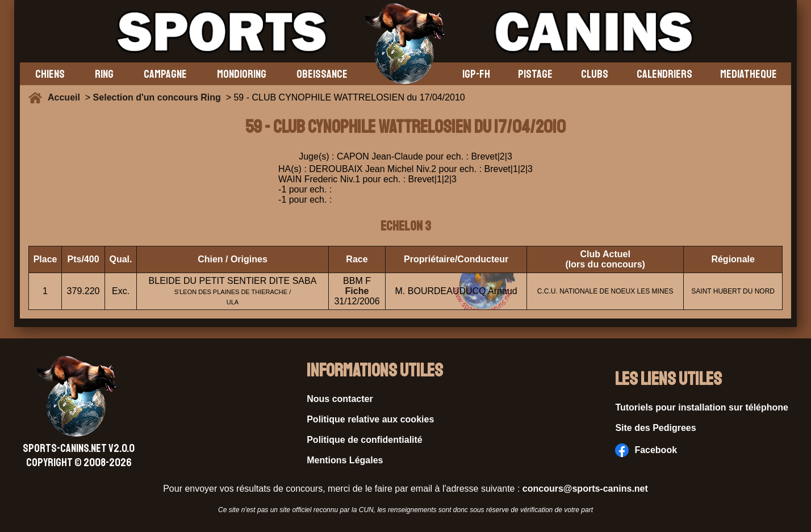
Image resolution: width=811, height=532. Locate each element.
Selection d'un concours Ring (157, 97)
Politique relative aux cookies (370, 419)
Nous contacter (340, 399)
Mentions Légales (345, 460)
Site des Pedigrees (655, 428)
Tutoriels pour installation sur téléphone (702, 407)
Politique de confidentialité (365, 440)
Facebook (646, 450)
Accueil (66, 97)
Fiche (357, 291)
